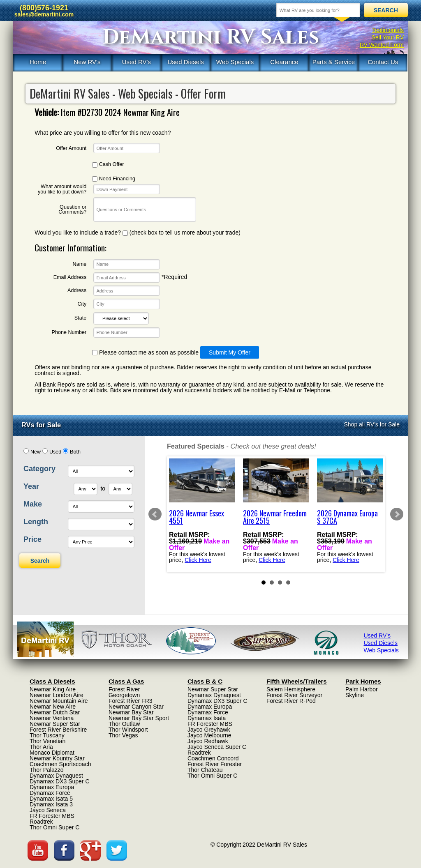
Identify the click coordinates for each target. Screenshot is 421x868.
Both (75, 452)
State (80, 318)
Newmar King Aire (53, 689)
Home (38, 62)
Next (397, 514)
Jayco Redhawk (208, 741)
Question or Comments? (72, 210)
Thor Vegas (123, 735)
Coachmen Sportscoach (60, 764)
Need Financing (114, 179)
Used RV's (136, 62)
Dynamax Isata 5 (51, 799)
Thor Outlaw (124, 724)
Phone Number (69, 333)
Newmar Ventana (52, 718)
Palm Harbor (362, 689)
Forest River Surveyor (294, 695)
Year (31, 486)
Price (32, 539)
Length (36, 522)
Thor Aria (41, 747)
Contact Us (383, 62)
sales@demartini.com (44, 14)
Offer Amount (71, 149)
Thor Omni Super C (54, 827)
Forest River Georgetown (124, 692)
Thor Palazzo (46, 770)
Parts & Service (334, 62)
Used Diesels (185, 62)
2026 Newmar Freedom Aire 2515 (275, 517)
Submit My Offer (230, 352)
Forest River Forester (215, 764)
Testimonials (388, 30)
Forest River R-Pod (291, 701)
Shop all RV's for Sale (372, 424)
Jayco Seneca (48, 810)
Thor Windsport (128, 730)
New (36, 452)
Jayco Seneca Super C (217, 747)
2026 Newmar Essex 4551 (197, 517)
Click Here (198, 559)
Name (80, 264)
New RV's (87, 62)
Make (33, 504)
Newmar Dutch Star (55, 712)
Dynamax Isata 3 (51, 804)
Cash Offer (108, 165)
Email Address (70, 277)
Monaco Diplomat (52, 753)
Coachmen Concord (213, 758)
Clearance (284, 62)
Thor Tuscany (47, 735)
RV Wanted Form (382, 45)
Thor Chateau (205, 770)
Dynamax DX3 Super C (60, 781)
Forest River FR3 (131, 701)
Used (55, 452)
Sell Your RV (388, 37)
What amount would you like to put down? (62, 189)
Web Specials (235, 62)
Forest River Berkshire (58, 730)
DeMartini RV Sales (211, 37)
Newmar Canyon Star (136, 707)
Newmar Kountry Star (57, 758)
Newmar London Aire (57, 695)
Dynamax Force (50, 793)
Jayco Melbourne (209, 735)
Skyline (355, 695)
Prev (155, 514)
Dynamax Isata (207, 718)
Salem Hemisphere (291, 689)
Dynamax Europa (52, 787)
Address (77, 291)
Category (39, 469)
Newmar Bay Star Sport (139, 718)
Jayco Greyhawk (209, 730)
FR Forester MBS (52, 816)
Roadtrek (41, 822)
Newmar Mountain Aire (59, 701)
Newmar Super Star (55, 724)
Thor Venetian (47, 741)
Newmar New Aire (53, 707)
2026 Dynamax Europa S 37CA (347, 517)
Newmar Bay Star (131, 712)
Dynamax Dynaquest (56, 776)
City (82, 304)
